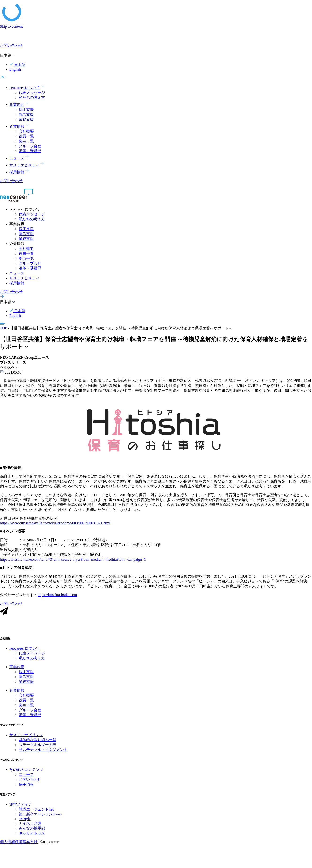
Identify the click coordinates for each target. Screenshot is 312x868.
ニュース (17, 273)
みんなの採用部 (32, 829)
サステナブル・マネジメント (43, 751)
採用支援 (26, 109)
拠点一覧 (26, 141)
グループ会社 (30, 146)
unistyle (25, 820)
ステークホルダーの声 (38, 746)
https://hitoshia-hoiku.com (57, 596)
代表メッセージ (32, 93)
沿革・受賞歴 (30, 151)
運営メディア (21, 805)
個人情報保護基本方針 (19, 843)
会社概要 (26, 131)
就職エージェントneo (36, 810)
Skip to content (11, 26)
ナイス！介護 (30, 824)
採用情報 (17, 283)
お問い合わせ (30, 781)
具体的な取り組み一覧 (38, 741)
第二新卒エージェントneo (40, 815)
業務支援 (26, 119)
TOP (3, 328)
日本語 (17, 65)
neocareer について (25, 649)
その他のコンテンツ (26, 771)
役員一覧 (26, 136)
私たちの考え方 (32, 97)
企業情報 (17, 691)
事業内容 (17, 668)
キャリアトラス (32, 834)
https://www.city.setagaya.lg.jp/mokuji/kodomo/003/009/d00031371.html (55, 524)
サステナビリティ (24, 278)
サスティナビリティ (26, 736)
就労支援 (26, 114)
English (15, 69)
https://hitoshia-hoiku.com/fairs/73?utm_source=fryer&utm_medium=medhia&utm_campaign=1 (73, 561)
